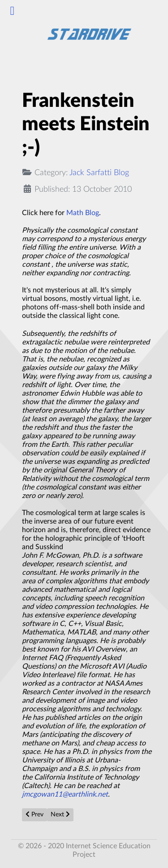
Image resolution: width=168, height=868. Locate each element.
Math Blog (83, 213)
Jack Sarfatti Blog (99, 173)
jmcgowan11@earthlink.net (65, 794)
